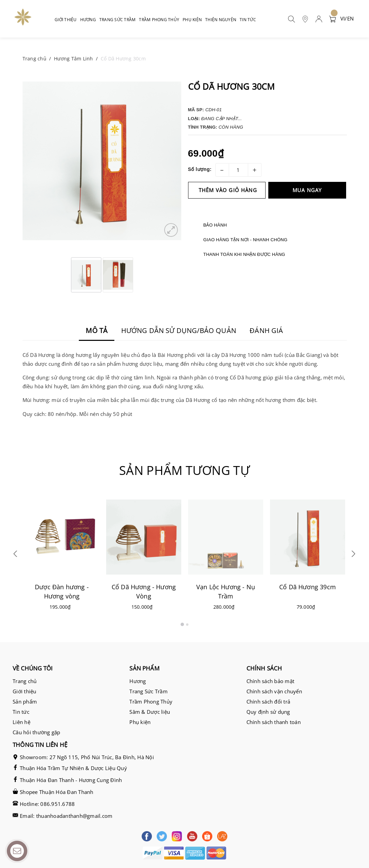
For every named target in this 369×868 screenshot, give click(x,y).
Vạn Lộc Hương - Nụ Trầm (225, 591)
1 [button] (182, 624)
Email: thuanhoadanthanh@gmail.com (66, 816)
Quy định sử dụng (268, 712)
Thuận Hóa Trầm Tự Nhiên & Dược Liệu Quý (73, 768)
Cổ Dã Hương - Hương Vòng (143, 591)
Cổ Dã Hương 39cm (308, 587)
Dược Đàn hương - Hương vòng (62, 591)
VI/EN (347, 18)
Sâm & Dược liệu (150, 712)
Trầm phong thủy (160, 20)
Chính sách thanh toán (274, 722)
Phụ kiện (193, 20)
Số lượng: (200, 169)
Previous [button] (17, 556)
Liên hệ (22, 722)
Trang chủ (25, 681)
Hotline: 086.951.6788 (47, 804)
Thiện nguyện (221, 20)
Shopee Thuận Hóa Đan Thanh (57, 792)
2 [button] (187, 625)
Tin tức (248, 20)
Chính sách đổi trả (268, 701)
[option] (102, 161)
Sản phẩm (25, 701)
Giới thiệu (66, 20)
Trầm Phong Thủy (151, 701)
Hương (89, 20)
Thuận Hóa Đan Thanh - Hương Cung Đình (71, 780)
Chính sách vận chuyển (274, 691)
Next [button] (353, 556)
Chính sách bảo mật (271, 681)
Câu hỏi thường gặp (37, 732)
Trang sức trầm (118, 20)
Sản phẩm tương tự (184, 470)
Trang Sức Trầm (148, 691)
